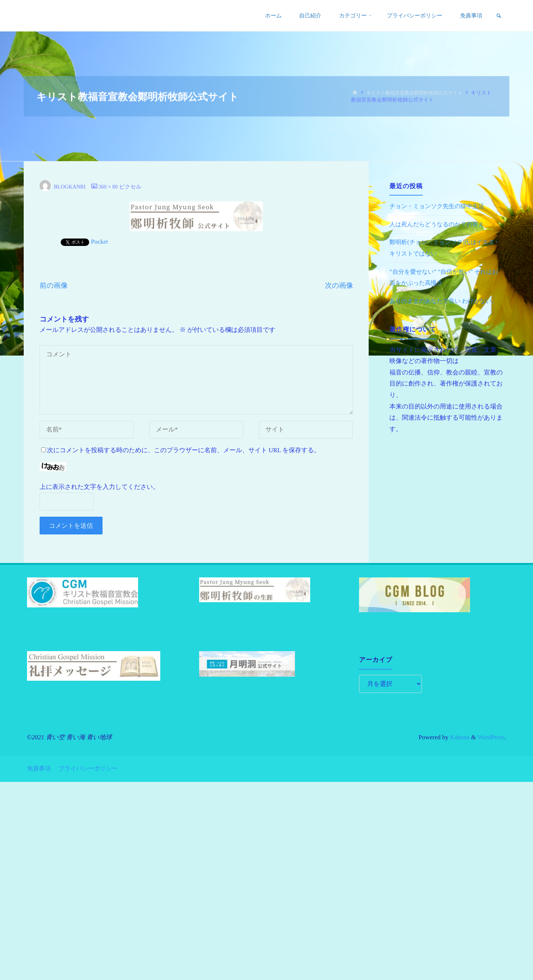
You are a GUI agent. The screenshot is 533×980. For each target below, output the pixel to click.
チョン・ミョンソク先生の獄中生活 (440, 206)
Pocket (100, 242)
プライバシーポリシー (92, 768)
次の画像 (339, 285)
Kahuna (459, 737)
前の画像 (54, 285)
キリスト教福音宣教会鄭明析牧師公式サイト (418, 93)
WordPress (491, 737)
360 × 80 (111, 186)
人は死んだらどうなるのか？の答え (440, 224)
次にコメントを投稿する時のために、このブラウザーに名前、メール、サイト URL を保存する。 (181, 450)
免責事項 (40, 768)
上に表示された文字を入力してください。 (99, 487)
